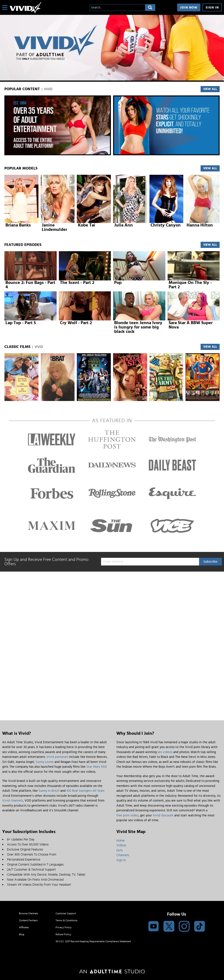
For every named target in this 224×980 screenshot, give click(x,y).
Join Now (189, 8)
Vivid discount (163, 815)
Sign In (212, 8)
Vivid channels (13, 801)
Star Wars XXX (97, 767)
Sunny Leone (45, 762)
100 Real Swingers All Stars (85, 791)
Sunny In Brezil (49, 791)
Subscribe (210, 562)
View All (210, 245)
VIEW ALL (210, 89)
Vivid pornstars (57, 757)
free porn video (127, 815)
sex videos (165, 752)
